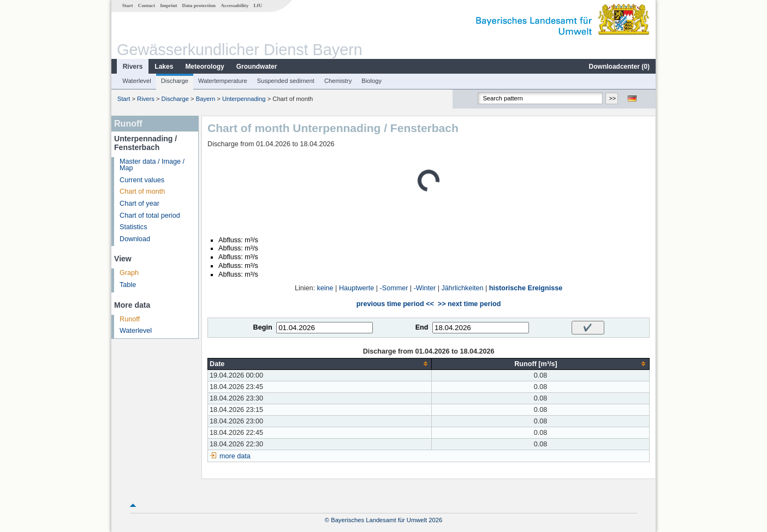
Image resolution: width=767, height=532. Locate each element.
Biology (371, 81)
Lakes (164, 67)
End (422, 327)
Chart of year (139, 204)
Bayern (206, 99)
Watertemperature (223, 81)
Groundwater (257, 67)
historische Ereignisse (526, 288)
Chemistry (338, 81)
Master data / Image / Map (152, 165)
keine (325, 288)
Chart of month (142, 192)
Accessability (234, 5)
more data (235, 456)
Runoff (130, 319)
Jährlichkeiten (463, 288)
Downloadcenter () (619, 67)
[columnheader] (320, 364)
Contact (147, 5)
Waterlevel (136, 81)
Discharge (175, 81)
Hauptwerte (356, 288)
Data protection (199, 5)
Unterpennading (244, 99)
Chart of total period (150, 216)
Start (128, 5)
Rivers (133, 67)
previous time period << (395, 304)
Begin (263, 327)
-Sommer (394, 288)
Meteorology (204, 67)
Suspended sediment (286, 81)
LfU (258, 5)
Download (135, 239)
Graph (129, 273)
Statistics (133, 227)
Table (128, 285)
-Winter (425, 288)
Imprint (168, 5)
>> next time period (469, 304)
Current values (142, 180)
